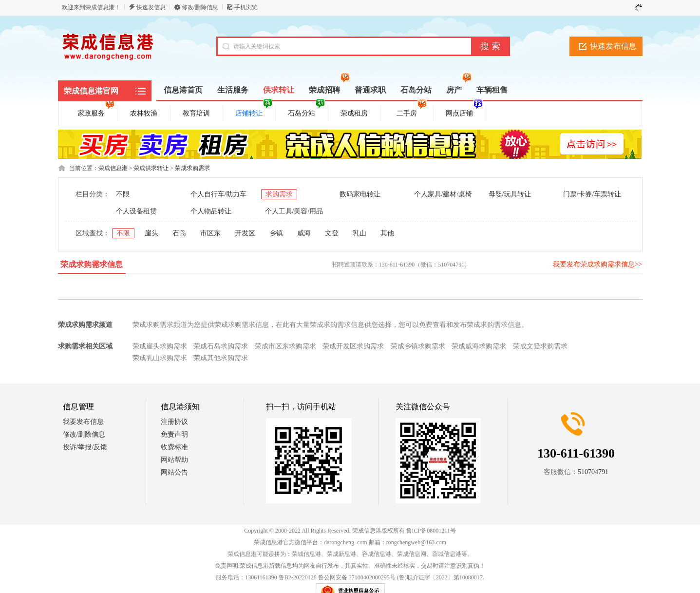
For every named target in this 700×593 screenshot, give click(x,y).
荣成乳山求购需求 (160, 358)
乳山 (359, 233)
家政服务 (96, 112)
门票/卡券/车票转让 (592, 194)
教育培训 (196, 113)
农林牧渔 (144, 113)
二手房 (412, 112)
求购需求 (279, 194)
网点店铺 (464, 112)
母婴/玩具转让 (510, 194)
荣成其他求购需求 (221, 358)
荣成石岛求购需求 (221, 346)
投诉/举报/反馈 (85, 447)
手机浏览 (246, 7)
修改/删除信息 (200, 7)
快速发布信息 (613, 46)
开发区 (245, 233)
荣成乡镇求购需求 (418, 346)
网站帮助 (174, 460)
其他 (387, 233)
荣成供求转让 (151, 168)
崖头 (151, 233)
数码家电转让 (360, 194)
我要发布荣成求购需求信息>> (598, 264)
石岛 (179, 233)
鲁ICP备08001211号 (431, 531)
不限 (123, 194)
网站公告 (174, 472)
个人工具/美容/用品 (294, 211)
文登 (332, 233)
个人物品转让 (211, 211)
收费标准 (174, 447)
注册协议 (174, 422)
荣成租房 (354, 113)
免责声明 (174, 434)
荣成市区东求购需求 (285, 346)
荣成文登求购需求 (540, 346)
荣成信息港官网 (91, 91)
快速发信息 (151, 7)
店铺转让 (254, 112)
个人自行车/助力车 (219, 194)
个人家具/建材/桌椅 (443, 194)
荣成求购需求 (192, 168)
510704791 (593, 472)
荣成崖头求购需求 (160, 346)
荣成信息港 (113, 168)
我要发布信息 (83, 422)
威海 (304, 233)
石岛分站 (306, 112)
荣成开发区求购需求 (353, 346)
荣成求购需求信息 (92, 264)
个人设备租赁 (136, 211)
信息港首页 (183, 90)
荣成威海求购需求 (479, 346)
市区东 (210, 233)
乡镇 (276, 233)
